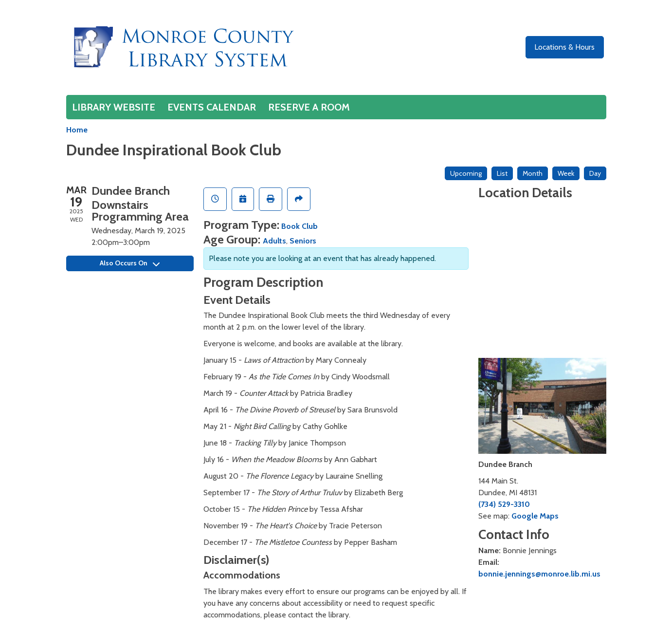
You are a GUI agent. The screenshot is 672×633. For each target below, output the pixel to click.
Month (533, 173)
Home (77, 130)
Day (595, 173)
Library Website (114, 107)
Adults (274, 241)
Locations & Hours (564, 47)
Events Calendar (212, 107)
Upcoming (466, 173)
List (502, 173)
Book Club (300, 226)
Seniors (303, 241)
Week (566, 173)
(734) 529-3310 (504, 504)
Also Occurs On (130, 263)
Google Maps (535, 516)
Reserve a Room (309, 107)
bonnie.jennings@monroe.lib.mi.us (539, 574)
